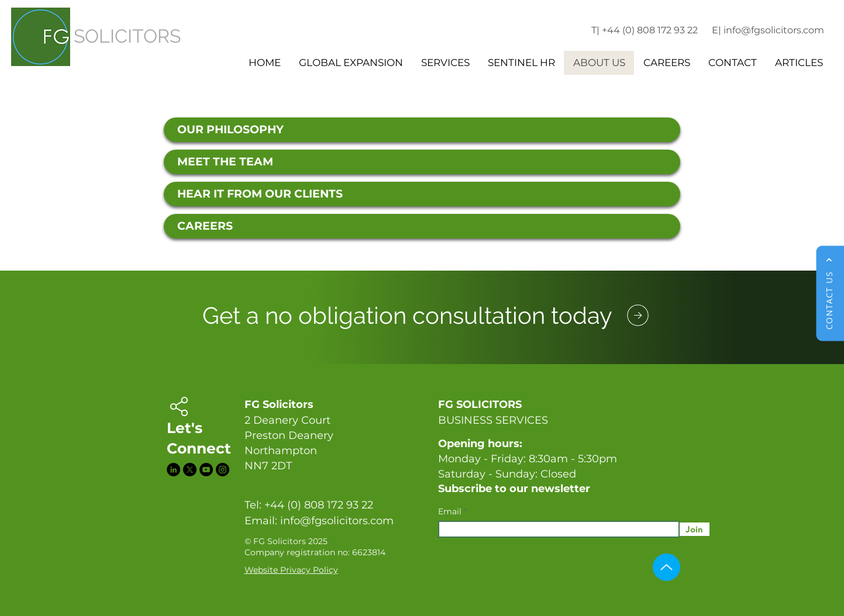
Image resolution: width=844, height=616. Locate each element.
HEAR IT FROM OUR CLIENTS (260, 194)
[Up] (666, 567)
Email (451, 511)
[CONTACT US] (830, 294)
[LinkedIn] (173, 470)
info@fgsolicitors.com (337, 521)
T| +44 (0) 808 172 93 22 (645, 30)
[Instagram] (223, 470)
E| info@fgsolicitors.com (768, 30)
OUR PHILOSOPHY (230, 129)
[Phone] (638, 315)
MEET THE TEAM (225, 162)
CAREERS (205, 226)
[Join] (695, 529)
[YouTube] (206, 470)
